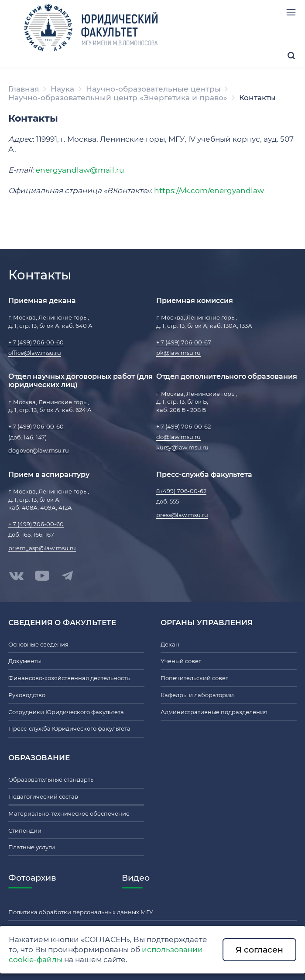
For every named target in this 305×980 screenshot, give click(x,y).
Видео (136, 878)
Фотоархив (32, 878)
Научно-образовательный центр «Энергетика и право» (118, 98)
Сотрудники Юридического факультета (66, 712)
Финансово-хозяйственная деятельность (69, 678)
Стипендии (25, 830)
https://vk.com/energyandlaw (209, 191)
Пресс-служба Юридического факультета (69, 728)
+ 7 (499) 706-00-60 (36, 342)
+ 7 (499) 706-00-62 (183, 426)
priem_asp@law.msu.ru (42, 548)
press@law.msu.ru (182, 515)
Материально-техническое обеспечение (69, 813)
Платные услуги (32, 847)
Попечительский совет (194, 678)
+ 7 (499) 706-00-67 (184, 342)
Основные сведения (38, 644)
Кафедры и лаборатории (197, 695)
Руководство (27, 695)
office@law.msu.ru (35, 353)
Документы (25, 661)
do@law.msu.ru (178, 437)
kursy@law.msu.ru (182, 447)
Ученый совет (181, 661)
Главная (24, 89)
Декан (170, 644)
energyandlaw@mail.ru (80, 170)
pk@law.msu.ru (178, 353)
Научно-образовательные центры (153, 89)
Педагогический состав (43, 796)
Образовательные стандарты (51, 779)
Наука (62, 89)
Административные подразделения (214, 712)
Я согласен (259, 949)
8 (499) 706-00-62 (181, 491)
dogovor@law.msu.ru (39, 450)
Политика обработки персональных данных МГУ (81, 912)
